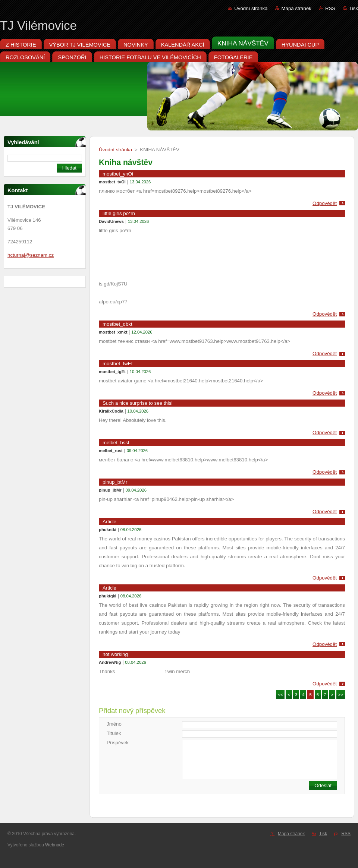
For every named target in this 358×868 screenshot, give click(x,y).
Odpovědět (325, 203)
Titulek (114, 733)
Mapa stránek (296, 8)
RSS (330, 8)
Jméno (114, 724)
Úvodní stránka (251, 8)
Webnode (55, 845)
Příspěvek (118, 743)
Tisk (354, 8)
